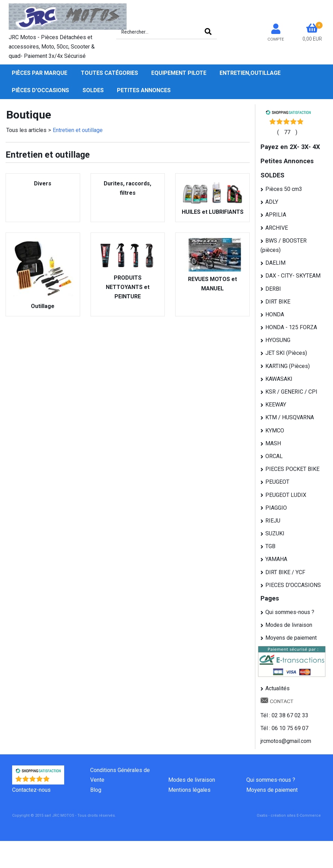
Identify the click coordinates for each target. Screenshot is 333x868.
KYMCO (275, 431)
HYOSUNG (278, 340)
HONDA (275, 314)
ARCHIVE (277, 228)
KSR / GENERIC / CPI (291, 392)
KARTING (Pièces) (288, 366)
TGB (270, 546)
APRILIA (276, 215)
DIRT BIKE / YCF (285, 572)
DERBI (273, 289)
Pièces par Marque (40, 73)
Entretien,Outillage (250, 73)
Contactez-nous (31, 790)
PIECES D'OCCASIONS (293, 585)
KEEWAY (276, 405)
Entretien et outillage (78, 130)
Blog (96, 790)
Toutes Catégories (109, 73)
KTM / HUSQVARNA (290, 417)
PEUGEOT (277, 482)
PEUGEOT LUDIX (286, 495)
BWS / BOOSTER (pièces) (284, 245)
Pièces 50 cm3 (284, 189)
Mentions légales (189, 790)
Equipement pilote (179, 73)
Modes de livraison (289, 625)
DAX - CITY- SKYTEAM (293, 276)
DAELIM (275, 263)
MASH (273, 443)
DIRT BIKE (278, 302)
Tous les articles (26, 130)
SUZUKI (275, 533)
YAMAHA (276, 559)
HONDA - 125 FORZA (291, 327)
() (287, 132)
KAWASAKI (279, 379)
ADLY (272, 202)
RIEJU (273, 521)
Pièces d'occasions (40, 90)
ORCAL (274, 456)
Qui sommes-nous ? (290, 612)
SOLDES (93, 90)
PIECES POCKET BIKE (292, 469)
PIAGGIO (276, 508)
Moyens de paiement (291, 638)
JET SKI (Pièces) (286, 353)
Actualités (277, 688)
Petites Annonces (144, 90)
